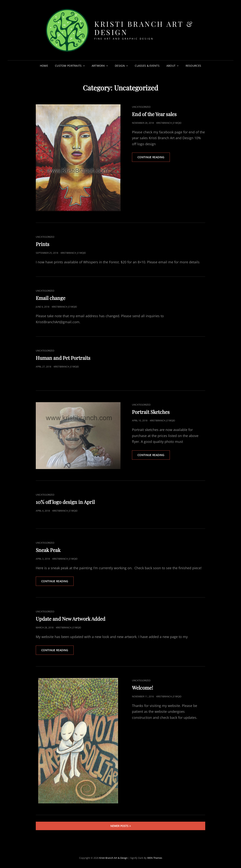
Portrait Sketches (151, 412)
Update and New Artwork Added (71, 619)
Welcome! (143, 688)
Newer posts (119, 826)
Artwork (98, 66)
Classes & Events (147, 66)
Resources (193, 66)
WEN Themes (155, 858)
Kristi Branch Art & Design (144, 28)
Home (44, 66)
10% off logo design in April (65, 502)
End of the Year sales (154, 114)
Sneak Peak (48, 550)
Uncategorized (141, 107)
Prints (43, 244)
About (171, 66)
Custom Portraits (68, 66)
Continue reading (154, 158)
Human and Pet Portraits (63, 358)
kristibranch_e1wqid (169, 123)
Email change (51, 298)
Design (120, 66)
